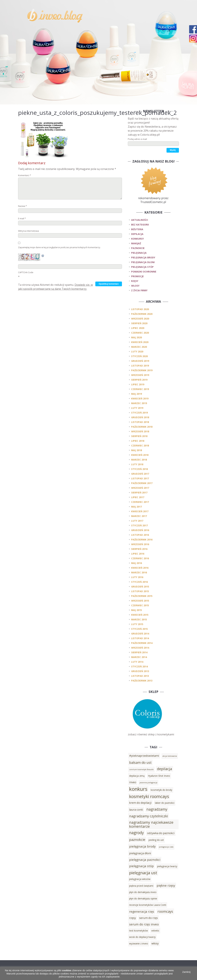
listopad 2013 (140, 676)
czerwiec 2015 (140, 605)
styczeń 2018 (139, 469)
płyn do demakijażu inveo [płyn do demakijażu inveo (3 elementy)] (143, 892)
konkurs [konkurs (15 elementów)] (138, 789)
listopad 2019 (140, 366)
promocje (137, 276)
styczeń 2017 (139, 525)
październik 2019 (142, 370)
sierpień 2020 (139, 323)
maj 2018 (137, 450)
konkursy (137, 239)
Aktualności (140, 220)
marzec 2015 (139, 619)
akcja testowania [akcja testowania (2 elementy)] (170, 756)
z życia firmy (139, 290)
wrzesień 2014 (140, 648)
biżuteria (137, 229)
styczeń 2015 (139, 629)
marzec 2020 (139, 347)
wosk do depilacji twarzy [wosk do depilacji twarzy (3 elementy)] (142, 937)
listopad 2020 (140, 309)
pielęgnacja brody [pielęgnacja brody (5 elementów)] (142, 846)
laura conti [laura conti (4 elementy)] (136, 810)
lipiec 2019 (138, 384)
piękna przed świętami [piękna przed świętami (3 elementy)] (141, 886)
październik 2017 (142, 483)
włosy (135, 286)
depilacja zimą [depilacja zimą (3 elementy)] (137, 776)
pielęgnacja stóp (142, 267)
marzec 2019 (139, 403)
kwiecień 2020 (140, 342)
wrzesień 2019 (140, 375)
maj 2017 (137, 507)
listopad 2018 (140, 422)
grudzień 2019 (140, 361)
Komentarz (25, 175)
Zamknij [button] (186, 972)
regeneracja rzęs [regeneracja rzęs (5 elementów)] (142, 911)
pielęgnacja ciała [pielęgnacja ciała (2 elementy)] (166, 847)
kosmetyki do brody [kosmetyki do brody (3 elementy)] (161, 790)
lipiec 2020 (138, 328)
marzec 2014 (139, 657)
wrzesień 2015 (140, 601)
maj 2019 (137, 394)
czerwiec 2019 (140, 389)
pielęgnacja (139, 253)
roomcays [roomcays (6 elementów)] (165, 911)
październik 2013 (142, 681)
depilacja (137, 234)
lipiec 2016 (138, 554)
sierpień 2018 (139, 436)
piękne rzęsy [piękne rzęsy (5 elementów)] (166, 885)
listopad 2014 (140, 638)
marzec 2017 (139, 516)
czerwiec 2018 (140, 446)
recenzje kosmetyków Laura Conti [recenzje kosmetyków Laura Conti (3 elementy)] (148, 905)
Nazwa (22, 206)
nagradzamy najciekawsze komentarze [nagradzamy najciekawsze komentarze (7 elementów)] (151, 824)
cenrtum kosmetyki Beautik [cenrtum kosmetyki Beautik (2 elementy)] (141, 769)
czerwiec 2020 (140, 333)
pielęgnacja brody (143, 257)
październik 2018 (142, 427)
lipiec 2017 (138, 497)
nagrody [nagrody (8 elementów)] (136, 833)
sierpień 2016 (139, 549)
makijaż (136, 243)
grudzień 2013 (140, 671)
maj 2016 (137, 563)
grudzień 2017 (140, 474)
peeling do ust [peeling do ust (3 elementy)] (156, 840)
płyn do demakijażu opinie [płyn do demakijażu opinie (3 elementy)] (143, 898)
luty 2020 (137, 351)
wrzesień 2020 (140, 319)
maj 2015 (137, 610)
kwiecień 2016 (140, 568)
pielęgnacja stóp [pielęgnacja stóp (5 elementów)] (141, 866)
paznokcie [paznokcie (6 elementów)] (137, 839)
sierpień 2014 (139, 652)
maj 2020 (137, 337)
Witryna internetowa (28, 231)
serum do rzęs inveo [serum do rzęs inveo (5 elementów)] (144, 924)
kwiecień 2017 (140, 511)
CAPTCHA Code (26, 272)
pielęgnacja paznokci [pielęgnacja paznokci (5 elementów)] (145, 860)
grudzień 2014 (140, 634)
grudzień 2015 (140, 587)
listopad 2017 (140, 478)
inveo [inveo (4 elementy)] (133, 782)
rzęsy (135, 281)
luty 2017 (137, 521)
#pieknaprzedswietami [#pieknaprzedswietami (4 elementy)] (144, 756)
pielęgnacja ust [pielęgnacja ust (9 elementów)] (143, 873)
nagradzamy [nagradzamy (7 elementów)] (157, 809)
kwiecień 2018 (140, 455)
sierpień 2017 (139, 493)
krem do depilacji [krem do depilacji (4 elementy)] (140, 803)
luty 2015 (137, 624)
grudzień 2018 (140, 417)
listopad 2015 (140, 591)
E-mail (22, 218)
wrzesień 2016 (140, 544)
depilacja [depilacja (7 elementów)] (165, 769)
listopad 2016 (140, 535)
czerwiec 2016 (140, 558)
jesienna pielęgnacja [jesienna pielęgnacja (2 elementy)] (148, 783)
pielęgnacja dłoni (143, 262)
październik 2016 (142, 540)
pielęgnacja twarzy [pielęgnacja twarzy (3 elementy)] (167, 866)
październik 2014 (142, 643)
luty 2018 (137, 464)
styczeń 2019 (139, 413)
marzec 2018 (139, 460)
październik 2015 (142, 596)
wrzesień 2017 (140, 488)
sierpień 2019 (139, 380)
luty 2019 (137, 408)
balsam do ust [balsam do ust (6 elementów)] (140, 762)
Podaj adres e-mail (137, 139)
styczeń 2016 (139, 582)
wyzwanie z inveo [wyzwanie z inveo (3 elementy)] (139, 943)
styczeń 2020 (139, 356)
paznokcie (138, 248)
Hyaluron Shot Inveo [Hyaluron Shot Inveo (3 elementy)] (159, 776)
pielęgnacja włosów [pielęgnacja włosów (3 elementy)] (140, 879)
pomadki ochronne (144, 272)
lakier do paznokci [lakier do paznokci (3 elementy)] (165, 803)
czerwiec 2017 (140, 502)
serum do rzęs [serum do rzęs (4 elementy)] (149, 918)
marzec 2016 (139, 572)
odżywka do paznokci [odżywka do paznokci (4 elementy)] (161, 833)
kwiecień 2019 (140, 398)
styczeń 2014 (139, 666)
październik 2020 (142, 314)
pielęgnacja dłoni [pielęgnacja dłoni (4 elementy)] (140, 853)
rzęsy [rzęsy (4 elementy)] (133, 918)
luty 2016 (137, 577)
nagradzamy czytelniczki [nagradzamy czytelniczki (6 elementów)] (149, 816)
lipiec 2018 (138, 441)
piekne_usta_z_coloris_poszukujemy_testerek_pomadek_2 (97, 113)
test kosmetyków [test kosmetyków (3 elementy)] (139, 931)
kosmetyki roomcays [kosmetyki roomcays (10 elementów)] (149, 796)
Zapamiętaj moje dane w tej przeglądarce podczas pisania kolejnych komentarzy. (59, 247)
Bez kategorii (140, 225)
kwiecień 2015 (140, 615)
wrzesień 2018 (140, 431)
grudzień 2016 (140, 530)
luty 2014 (137, 662)
